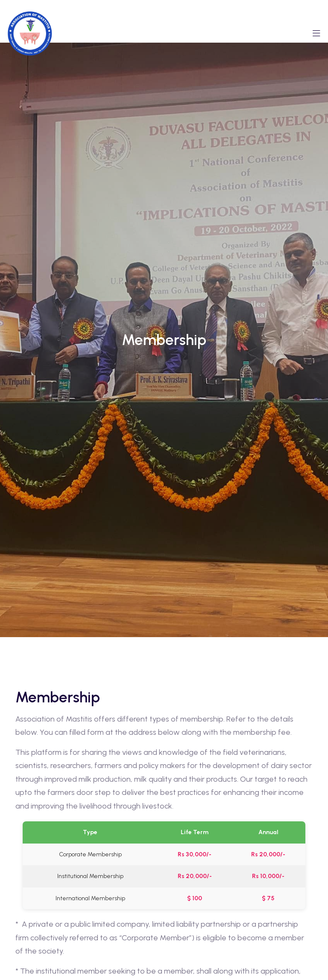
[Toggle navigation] (316, 36)
